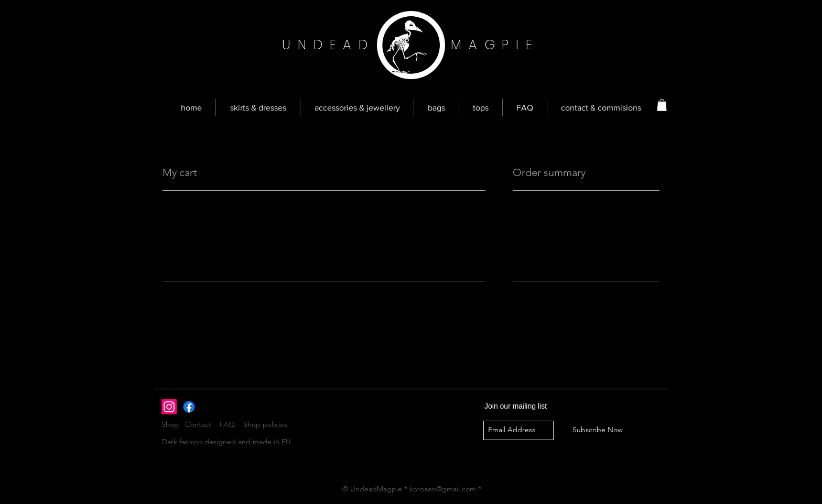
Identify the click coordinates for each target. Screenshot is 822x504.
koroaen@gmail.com (443, 489)
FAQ (227, 424)
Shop (173, 424)
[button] (662, 105)
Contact (198, 424)
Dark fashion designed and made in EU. (228, 442)
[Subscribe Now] (598, 430)
